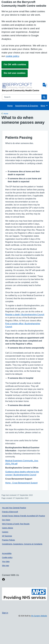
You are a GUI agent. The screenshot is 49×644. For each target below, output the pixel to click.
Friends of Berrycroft (10, 512)
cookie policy (12, 56)
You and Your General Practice (14, 508)
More (44, 106)
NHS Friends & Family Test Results (16, 524)
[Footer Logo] (24, 597)
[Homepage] (22, 87)
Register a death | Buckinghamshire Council (25, 315)
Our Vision (6, 520)
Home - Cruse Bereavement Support (21, 483)
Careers (5, 532)
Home (10, 106)
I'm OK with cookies (15, 64)
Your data (6, 562)
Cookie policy (7, 557)
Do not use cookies (15, 73)
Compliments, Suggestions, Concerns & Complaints (22, 544)
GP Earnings (7, 536)
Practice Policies (8, 540)
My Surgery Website (39, 616)
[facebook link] (4, 579)
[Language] (45, 85)
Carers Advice (8, 528)
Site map (5, 566)
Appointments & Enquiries (27, 106)
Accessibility (7, 553)
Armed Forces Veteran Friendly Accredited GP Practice (23, 516)
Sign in (5, 613)
